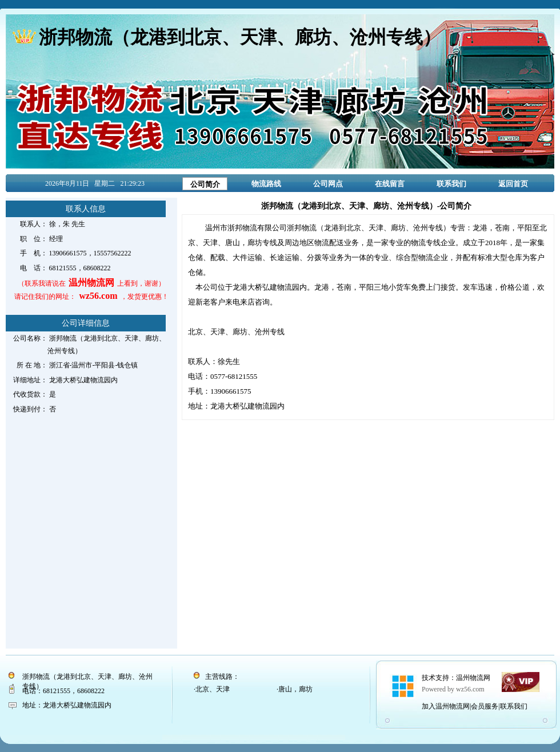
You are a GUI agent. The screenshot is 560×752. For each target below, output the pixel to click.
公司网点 (328, 184)
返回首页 (513, 184)
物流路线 (266, 184)
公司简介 (205, 184)
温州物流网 (473, 678)
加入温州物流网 (446, 706)
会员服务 (485, 706)
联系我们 (451, 184)
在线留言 (390, 184)
